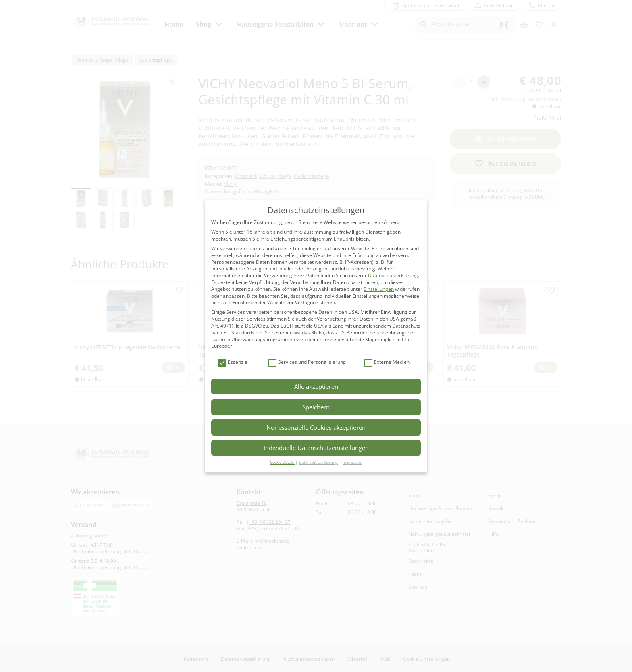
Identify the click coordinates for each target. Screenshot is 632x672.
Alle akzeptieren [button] (316, 386)
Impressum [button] (352, 462)
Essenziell (234, 362)
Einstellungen (379, 289)
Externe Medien (387, 362)
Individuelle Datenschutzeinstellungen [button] (316, 448)
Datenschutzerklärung (393, 275)
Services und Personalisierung (307, 362)
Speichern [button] (316, 407)
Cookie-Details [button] (282, 462)
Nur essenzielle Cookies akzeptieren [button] (316, 427)
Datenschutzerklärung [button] (319, 462)
